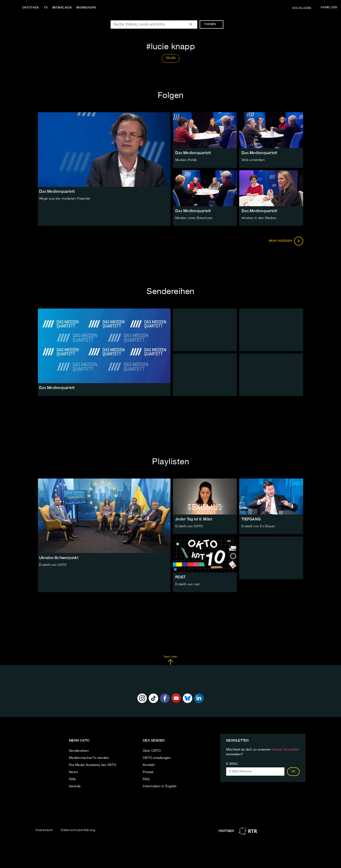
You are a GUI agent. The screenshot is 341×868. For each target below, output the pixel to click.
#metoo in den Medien (259, 218)
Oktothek (31, 8)
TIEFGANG (251, 519)
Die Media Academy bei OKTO (93, 765)
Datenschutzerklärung (78, 830)
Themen (213, 24)
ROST (180, 577)
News (73, 772)
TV (46, 8)
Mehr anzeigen (286, 241)
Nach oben (170, 660)
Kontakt (149, 765)
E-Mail (232, 764)
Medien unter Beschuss (194, 218)
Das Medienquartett (193, 153)
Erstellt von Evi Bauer (258, 526)
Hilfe (72, 779)
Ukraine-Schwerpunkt (59, 558)
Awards (75, 786)
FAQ (146, 779)
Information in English (160, 786)
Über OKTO (152, 751)
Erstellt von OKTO (53, 565)
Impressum (44, 830)
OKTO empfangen (157, 758)
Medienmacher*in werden (89, 758)
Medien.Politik (186, 160)
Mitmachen (62, 8)
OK (293, 772)
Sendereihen (79, 751)
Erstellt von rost (187, 584)
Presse (148, 772)
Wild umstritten (253, 160)
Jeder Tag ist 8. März (194, 519)
